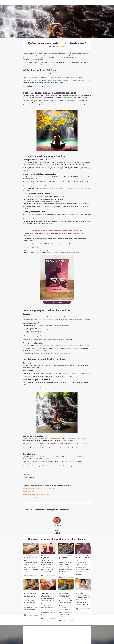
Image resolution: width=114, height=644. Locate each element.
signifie (30, 78)
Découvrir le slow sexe (28, 491)
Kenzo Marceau (57, 526)
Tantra (63, 47)
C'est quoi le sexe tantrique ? (30, 497)
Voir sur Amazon (57, 302)
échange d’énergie (52, 206)
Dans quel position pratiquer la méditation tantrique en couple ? (39, 489)
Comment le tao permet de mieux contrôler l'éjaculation (37, 494)
